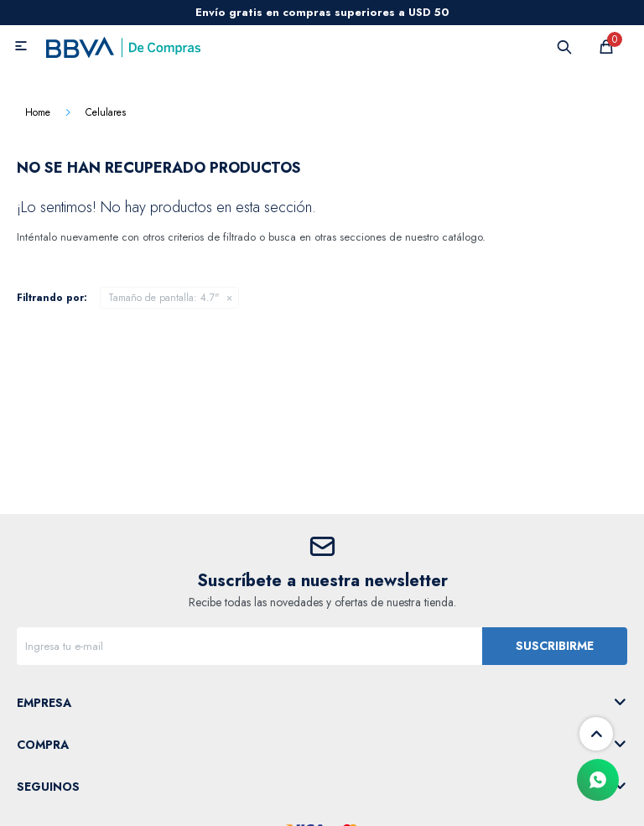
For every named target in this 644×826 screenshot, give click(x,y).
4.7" (164, 298)
